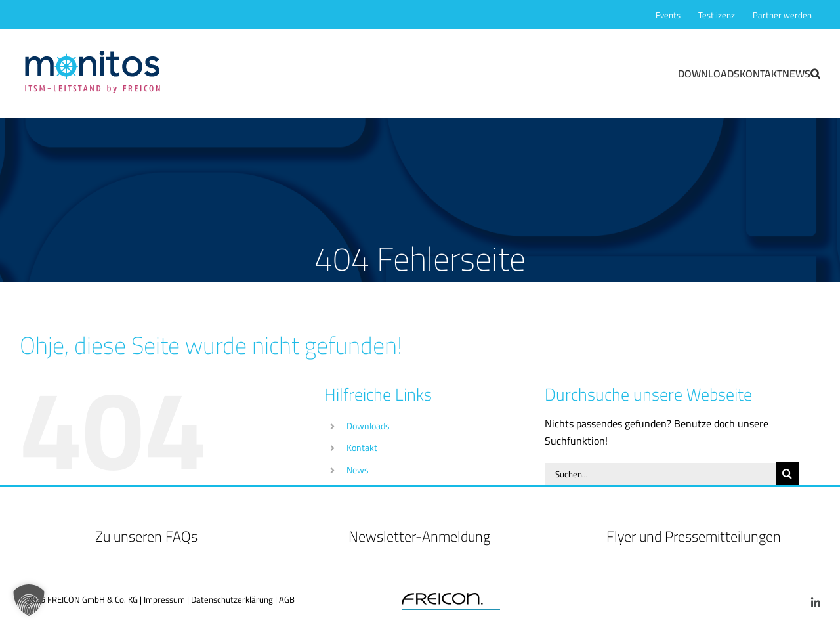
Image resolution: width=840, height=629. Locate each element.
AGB (287, 599)
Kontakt (362, 448)
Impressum (164, 599)
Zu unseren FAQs (146, 536)
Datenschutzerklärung (232, 599)
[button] (815, 73)
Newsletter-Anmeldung (419, 536)
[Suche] (787, 474)
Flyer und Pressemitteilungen (694, 536)
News (358, 470)
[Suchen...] (660, 474)
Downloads (368, 426)
